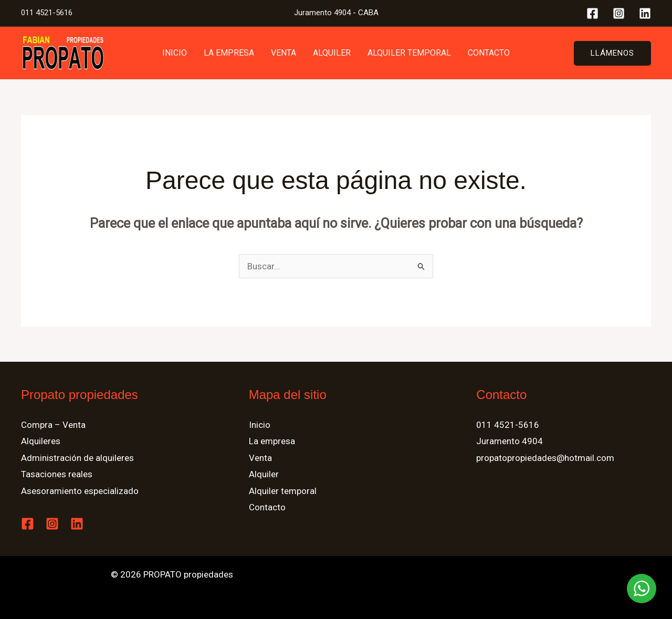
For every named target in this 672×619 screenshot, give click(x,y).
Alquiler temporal (409, 53)
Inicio (175, 53)
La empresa (229, 53)
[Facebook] (592, 13)
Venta (283, 53)
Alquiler (332, 53)
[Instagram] (619, 13)
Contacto (489, 53)
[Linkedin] (645, 13)
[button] (612, 53)
